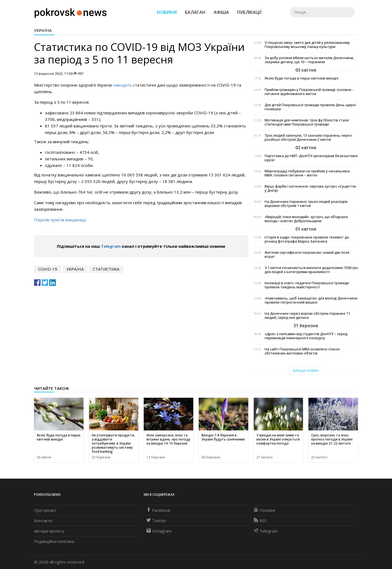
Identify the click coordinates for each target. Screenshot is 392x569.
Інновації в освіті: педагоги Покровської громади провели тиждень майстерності (307, 285)
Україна (43, 30)
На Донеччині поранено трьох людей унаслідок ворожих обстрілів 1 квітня (306, 204)
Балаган (195, 12)
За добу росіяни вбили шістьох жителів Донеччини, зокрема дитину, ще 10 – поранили (309, 60)
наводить (122, 85)
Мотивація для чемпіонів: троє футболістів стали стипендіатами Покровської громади (307, 122)
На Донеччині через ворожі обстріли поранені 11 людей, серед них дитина (307, 316)
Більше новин (306, 371)
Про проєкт (45, 510)
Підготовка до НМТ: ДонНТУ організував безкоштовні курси (311, 158)
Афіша (221, 12)
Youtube (264, 510)
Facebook (158, 510)
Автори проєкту (49, 531)
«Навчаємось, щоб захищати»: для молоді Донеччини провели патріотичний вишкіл (311, 300)
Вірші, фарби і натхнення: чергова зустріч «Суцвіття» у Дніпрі (310, 188)
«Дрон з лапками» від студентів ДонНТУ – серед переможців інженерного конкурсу (306, 336)
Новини (167, 12)
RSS (260, 521)
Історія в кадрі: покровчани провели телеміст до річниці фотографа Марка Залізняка (307, 239)
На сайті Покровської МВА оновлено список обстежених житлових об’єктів (302, 351)
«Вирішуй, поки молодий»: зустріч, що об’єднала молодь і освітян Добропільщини (306, 219)
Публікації (249, 12)
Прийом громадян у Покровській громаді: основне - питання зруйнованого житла (309, 92)
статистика (106, 269)
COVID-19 (48, 269)
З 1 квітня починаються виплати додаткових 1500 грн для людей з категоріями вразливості (311, 270)
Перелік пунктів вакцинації (61, 220)
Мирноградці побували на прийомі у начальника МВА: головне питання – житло (307, 173)
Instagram (159, 531)
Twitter (156, 521)
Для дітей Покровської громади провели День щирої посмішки (310, 107)
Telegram (111, 246)
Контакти (43, 521)
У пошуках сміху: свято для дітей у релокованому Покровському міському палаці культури (307, 45)
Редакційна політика (54, 541)
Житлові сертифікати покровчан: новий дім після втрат (307, 255)
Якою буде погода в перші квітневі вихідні (301, 78)
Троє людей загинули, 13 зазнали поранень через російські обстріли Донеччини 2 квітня (308, 137)
